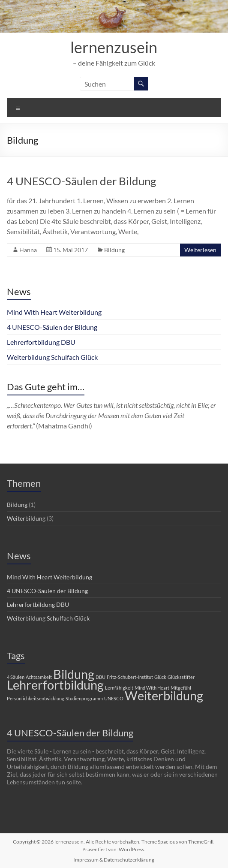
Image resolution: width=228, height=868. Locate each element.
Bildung (114, 250)
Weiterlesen (200, 250)
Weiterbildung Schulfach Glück (52, 357)
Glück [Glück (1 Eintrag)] (160, 677)
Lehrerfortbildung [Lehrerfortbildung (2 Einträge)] (55, 685)
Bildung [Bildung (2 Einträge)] (74, 674)
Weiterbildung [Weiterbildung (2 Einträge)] (164, 695)
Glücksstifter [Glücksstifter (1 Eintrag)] (181, 677)
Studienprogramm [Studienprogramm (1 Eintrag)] (84, 698)
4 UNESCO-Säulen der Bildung (81, 181)
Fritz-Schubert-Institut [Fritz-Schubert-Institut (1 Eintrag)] (130, 677)
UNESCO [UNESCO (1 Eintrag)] (114, 698)
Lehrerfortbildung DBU (41, 342)
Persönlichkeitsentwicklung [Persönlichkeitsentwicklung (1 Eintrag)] (36, 698)
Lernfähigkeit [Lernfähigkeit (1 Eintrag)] (119, 688)
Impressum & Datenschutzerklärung (114, 860)
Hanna (28, 250)
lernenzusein (114, 47)
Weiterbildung (26, 518)
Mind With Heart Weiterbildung (54, 312)
